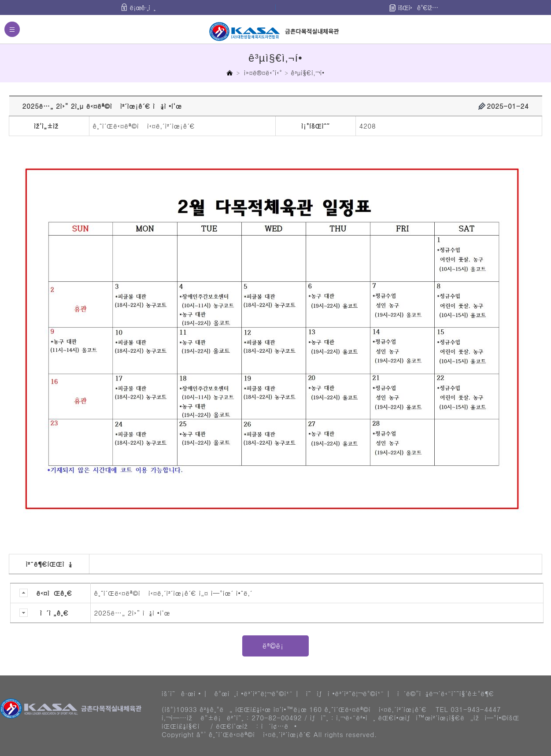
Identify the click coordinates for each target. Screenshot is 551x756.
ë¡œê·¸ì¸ (143, 7)
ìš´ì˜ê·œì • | (184, 693)
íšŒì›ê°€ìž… (418, 7)
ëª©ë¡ (275, 646)
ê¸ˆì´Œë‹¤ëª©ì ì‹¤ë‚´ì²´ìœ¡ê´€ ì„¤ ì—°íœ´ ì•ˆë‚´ (174, 593)
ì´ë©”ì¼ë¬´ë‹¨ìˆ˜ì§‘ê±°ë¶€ (446, 693)
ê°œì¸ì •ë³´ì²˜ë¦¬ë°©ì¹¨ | (256, 693)
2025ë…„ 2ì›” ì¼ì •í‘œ (132, 613)
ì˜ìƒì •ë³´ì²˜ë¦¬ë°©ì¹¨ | (348, 693)
